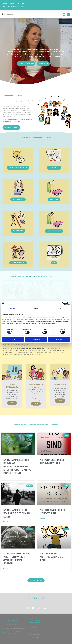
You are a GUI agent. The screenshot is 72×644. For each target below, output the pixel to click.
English (22, 3)
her (41, 355)
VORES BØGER (54, 199)
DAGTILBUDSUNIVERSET (18, 263)
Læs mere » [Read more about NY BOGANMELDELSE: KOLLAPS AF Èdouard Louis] (6, 522)
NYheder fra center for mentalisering (36, 425)
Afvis (13, 339)
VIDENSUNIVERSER (18, 199)
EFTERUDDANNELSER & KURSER (18, 168)
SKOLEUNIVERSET (18, 231)
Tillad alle (59, 339)
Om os (6, 3)
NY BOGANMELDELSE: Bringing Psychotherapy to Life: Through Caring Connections (17, 467)
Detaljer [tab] (36, 308)
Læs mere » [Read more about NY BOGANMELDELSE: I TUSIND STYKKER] (43, 468)
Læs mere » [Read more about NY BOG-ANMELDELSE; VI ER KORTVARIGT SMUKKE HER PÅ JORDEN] (6, 568)
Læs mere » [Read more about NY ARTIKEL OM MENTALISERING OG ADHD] (43, 565)
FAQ (18, 3)
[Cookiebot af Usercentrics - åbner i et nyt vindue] (63, 304)
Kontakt (13, 3)
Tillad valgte (36, 339)
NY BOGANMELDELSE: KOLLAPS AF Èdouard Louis (17, 513)
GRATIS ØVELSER (54, 168)
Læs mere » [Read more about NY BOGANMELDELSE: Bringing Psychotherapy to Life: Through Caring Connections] (6, 478)
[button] (64, 15)
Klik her (12, 403)
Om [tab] (60, 308)
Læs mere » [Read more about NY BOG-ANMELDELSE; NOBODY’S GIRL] (43, 518)
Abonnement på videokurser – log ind (14, 6)
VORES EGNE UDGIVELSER (54, 231)
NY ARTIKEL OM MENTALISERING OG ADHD (52, 557)
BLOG (54, 263)
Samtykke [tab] (12, 308)
